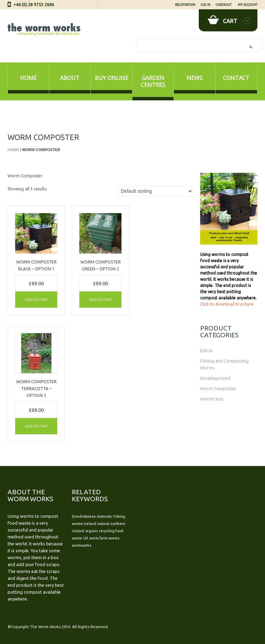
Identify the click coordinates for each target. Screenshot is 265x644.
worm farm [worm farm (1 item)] (98, 538)
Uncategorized (215, 378)
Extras (207, 350)
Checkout (224, 5)
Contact (236, 78)
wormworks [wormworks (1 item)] (81, 545)
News (195, 78)
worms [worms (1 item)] (114, 538)
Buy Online (112, 78)
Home (28, 78)
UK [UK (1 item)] (86, 538)
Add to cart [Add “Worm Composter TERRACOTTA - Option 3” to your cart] (36, 426)
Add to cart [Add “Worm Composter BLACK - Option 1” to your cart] (36, 300)
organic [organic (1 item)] (92, 531)
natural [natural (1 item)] (103, 524)
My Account (248, 5)
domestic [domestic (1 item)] (105, 516)
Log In (205, 5)
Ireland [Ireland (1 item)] (90, 524)
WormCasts (212, 399)
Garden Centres (153, 81)
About (70, 78)
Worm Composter (218, 388)
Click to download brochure (227, 304)
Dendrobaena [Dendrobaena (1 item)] (84, 516)
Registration (185, 5)
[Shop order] (155, 191)
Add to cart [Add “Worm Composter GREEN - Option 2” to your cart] (101, 300)
